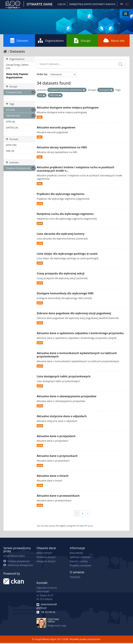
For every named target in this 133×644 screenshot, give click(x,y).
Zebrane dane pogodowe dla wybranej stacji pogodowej (74, 313)
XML (40, 117)
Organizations (51, 41)
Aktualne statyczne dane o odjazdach (62, 416)
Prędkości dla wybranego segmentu (61, 194)
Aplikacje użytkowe (80, 557)
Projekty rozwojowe (80, 565)
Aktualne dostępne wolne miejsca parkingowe (68, 108)
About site (114, 41)
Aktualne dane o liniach (53, 476)
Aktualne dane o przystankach (57, 456)
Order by (42, 74)
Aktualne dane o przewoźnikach (58, 496)
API (78, 526)
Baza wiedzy (76, 553)
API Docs (88, 526)
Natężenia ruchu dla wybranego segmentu (65, 214)
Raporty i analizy (79, 561)
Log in (62, 4)
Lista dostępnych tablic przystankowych (64, 376)
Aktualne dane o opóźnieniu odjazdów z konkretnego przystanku (80, 333)
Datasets (19, 41)
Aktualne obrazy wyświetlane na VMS (62, 147)
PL (122, 4)
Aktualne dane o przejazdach (56, 436)
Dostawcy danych (46, 557)
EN (127, 4)
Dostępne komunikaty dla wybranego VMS (65, 293)
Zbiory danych (44, 553)
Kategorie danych (46, 561)
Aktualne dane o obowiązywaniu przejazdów (66, 396)
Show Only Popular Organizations (17, 76)
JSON (40, 204)
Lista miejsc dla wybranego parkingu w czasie (67, 254)
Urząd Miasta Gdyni (14, 556)
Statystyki (75, 577)
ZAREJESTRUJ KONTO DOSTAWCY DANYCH (92, 4)
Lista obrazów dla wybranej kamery (61, 234)
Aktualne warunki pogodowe (56, 127)
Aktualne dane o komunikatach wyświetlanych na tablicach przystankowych (77, 355)
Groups (82, 41)
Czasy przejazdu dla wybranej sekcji (61, 273)
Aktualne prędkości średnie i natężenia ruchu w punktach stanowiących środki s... (75, 169)
